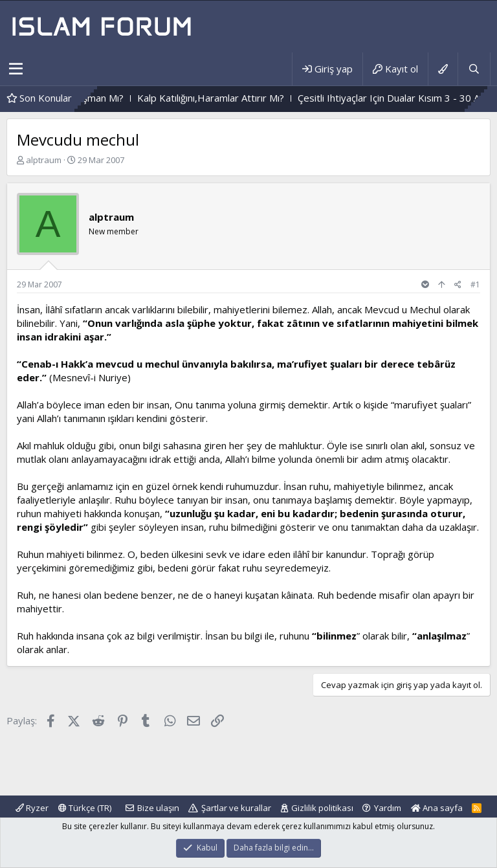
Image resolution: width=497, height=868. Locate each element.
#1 (475, 284)
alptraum (44, 160)
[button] (16, 69)
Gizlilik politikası (322, 808)
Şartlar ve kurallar (236, 808)
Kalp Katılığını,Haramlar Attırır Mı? (228, 98)
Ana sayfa (437, 808)
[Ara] (474, 69)
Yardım (388, 808)
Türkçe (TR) (85, 808)
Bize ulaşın (158, 808)
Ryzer (32, 808)
